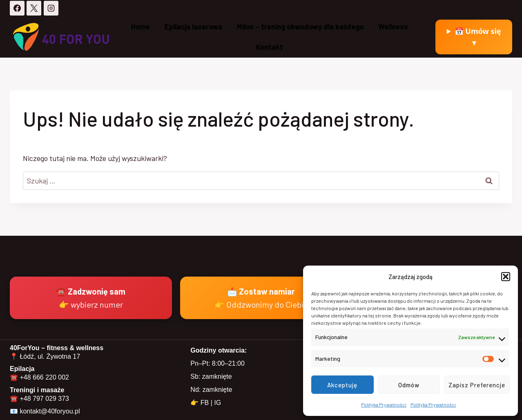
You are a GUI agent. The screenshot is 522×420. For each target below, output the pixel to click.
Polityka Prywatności (384, 404)
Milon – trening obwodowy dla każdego (300, 27)
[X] (34, 8)
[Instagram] (51, 8)
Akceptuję (342, 385)
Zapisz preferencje (477, 385)
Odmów (409, 385)
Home (141, 27)
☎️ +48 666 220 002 (39, 377)
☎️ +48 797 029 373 (39, 399)
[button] (506, 277)
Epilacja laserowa (193, 27)
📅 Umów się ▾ (478, 37)
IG (217, 403)
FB (205, 403)
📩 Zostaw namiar (261, 298)
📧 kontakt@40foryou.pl (45, 411)
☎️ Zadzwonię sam (91, 298)
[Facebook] (17, 8)
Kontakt (270, 47)
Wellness (393, 27)
